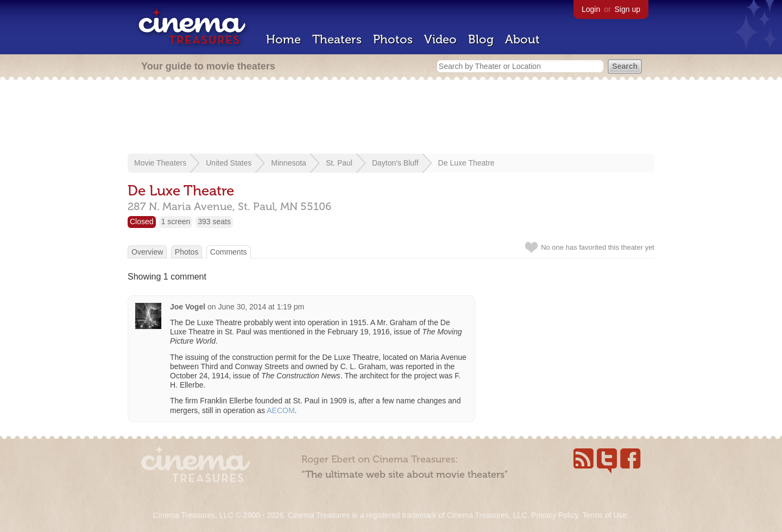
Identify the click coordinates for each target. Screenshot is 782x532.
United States (229, 163)
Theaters (337, 39)
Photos (393, 39)
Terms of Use (604, 515)
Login (591, 9)
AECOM (280, 410)
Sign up (628, 9)
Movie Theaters (160, 163)
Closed (142, 221)
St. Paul (339, 163)
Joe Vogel (188, 307)
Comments (229, 252)
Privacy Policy (554, 515)
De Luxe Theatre (466, 163)
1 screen (176, 221)
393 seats (214, 221)
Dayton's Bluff (395, 163)
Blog (481, 39)
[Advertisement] (391, 118)
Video (440, 39)
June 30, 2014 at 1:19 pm (261, 307)
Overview (147, 252)
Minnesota (289, 163)
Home (283, 39)
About (522, 39)
